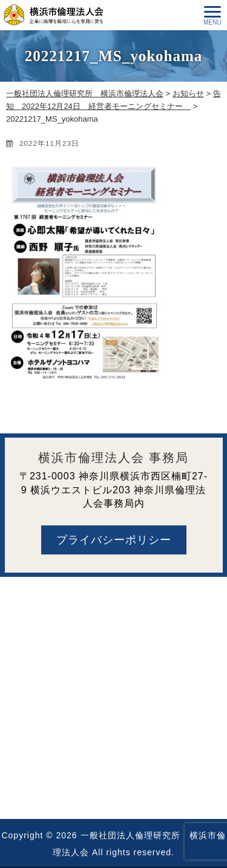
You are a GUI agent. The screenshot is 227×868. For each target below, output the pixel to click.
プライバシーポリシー (114, 540)
